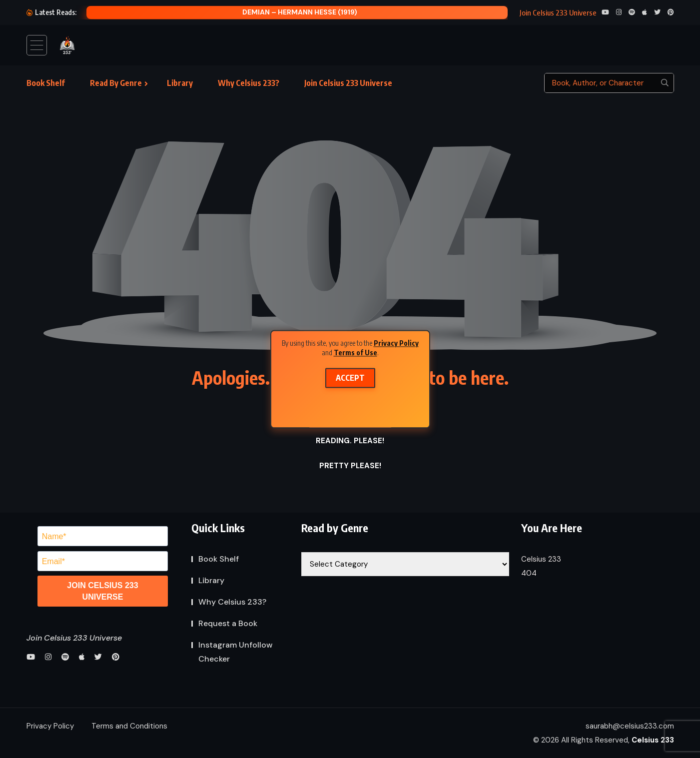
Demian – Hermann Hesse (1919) (300, 12)
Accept (350, 378)
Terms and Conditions (129, 726)
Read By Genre (116, 83)
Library (180, 83)
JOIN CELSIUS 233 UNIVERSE (102, 591)
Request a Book (228, 623)
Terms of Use (355, 353)
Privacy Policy (396, 343)
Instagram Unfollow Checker (236, 652)
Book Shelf (46, 83)
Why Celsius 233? (249, 83)
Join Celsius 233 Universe (348, 83)
